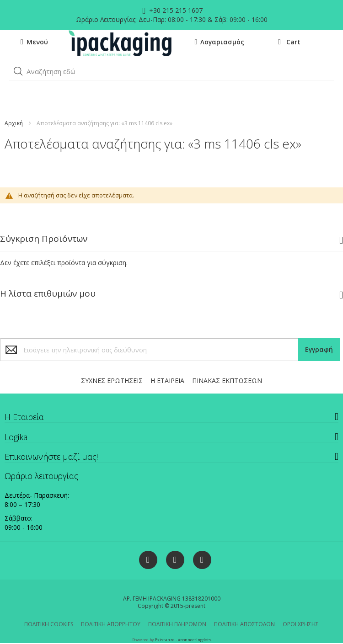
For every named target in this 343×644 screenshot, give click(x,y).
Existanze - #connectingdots (183, 640)
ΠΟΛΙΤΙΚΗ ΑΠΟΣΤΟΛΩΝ (244, 624)
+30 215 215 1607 (175, 10)
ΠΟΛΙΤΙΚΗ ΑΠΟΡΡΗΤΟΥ (111, 624)
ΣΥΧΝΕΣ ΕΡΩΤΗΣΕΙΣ (112, 381)
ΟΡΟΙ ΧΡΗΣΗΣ (301, 624)
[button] (18, 71)
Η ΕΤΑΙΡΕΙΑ (167, 381)
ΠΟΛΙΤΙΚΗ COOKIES (49, 624)
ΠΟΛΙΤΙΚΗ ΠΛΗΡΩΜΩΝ (177, 624)
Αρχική (14, 123)
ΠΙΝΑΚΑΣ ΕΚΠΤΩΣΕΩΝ (227, 381)
